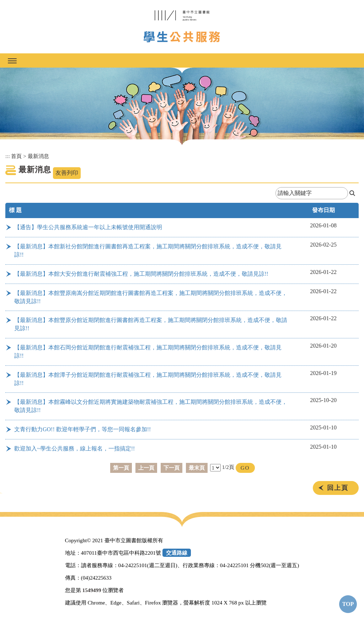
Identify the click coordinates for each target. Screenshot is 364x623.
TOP (348, 604)
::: (8, 156)
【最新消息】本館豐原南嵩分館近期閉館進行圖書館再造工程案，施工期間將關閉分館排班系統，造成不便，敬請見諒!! (151, 297)
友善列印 (67, 173)
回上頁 (338, 488)
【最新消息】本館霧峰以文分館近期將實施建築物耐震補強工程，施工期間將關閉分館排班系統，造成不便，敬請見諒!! (151, 406)
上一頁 (146, 468)
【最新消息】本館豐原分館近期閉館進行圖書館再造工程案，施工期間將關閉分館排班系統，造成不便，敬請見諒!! (151, 324)
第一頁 (121, 468)
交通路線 (177, 553)
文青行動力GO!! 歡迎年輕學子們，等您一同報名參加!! (82, 429)
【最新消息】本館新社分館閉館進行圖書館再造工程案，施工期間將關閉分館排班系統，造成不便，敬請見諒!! (148, 250)
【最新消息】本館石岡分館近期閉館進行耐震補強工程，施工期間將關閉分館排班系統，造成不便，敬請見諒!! (148, 352)
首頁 (16, 156)
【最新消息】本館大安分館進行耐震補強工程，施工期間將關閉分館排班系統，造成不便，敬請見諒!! (141, 274)
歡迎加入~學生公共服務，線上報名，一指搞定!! (74, 448)
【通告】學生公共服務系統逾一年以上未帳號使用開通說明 (88, 227)
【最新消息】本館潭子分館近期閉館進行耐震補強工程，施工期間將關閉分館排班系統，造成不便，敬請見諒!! (148, 379)
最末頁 (197, 468)
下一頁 (172, 468)
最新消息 (38, 156)
